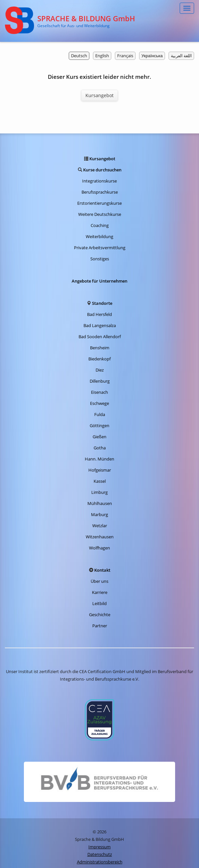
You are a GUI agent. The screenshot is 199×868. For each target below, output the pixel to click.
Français (125, 56)
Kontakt (102, 570)
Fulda (100, 414)
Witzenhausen (100, 537)
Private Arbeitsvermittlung (100, 248)
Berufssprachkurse (100, 192)
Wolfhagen (99, 548)
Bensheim (100, 348)
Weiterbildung (99, 236)
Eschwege (99, 403)
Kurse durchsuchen (102, 170)
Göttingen (99, 425)
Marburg (99, 514)
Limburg (99, 492)
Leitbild (99, 603)
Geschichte (100, 615)
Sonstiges (100, 259)
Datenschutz (100, 854)
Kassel (100, 481)
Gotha (100, 448)
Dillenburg (100, 381)
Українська (152, 56)
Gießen (99, 437)
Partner (100, 626)
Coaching (100, 225)
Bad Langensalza (100, 325)
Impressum (99, 847)
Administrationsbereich (100, 862)
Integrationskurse (99, 181)
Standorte (102, 303)
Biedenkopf (99, 359)
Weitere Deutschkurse (100, 214)
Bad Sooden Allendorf (100, 337)
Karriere (100, 592)
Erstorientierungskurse (99, 203)
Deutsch (79, 56)
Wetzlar (100, 526)
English (102, 56)
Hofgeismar (100, 470)
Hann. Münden (99, 459)
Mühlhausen (100, 503)
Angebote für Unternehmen (99, 281)
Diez (100, 370)
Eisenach (99, 392)
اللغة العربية (181, 56)
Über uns (99, 581)
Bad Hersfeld (99, 314)
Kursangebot (99, 95)
